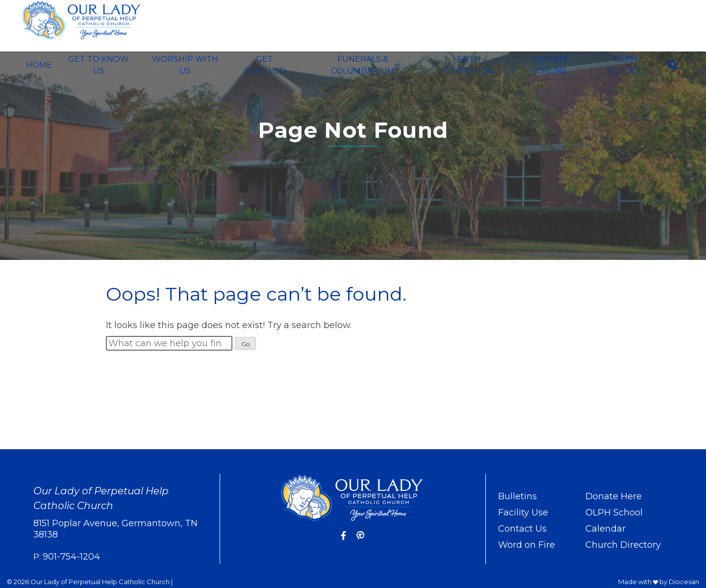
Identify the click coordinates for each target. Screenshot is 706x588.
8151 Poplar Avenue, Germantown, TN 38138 (115, 529)
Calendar (605, 529)
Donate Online (551, 65)
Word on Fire (527, 545)
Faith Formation (469, 65)
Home (39, 65)
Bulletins (517, 496)
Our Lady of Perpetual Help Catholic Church (100, 582)
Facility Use (523, 512)
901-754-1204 (71, 557)
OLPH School (625, 65)
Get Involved (265, 65)
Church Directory (623, 545)
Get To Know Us (99, 65)
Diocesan (684, 582)
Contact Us (522, 529)
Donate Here (614, 496)
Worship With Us (185, 65)
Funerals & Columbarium (363, 65)
